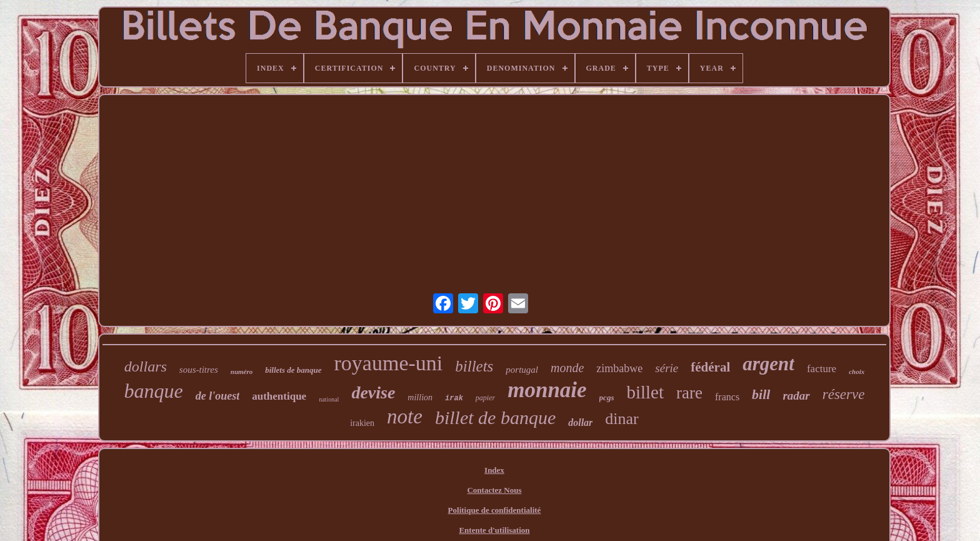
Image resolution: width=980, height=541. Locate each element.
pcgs (607, 397)
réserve (844, 394)
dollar (580, 422)
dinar (622, 419)
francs (727, 397)
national (329, 399)
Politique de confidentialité (495, 510)
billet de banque (495, 417)
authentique (279, 396)
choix (857, 372)
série (667, 368)
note (405, 417)
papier (485, 398)
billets (474, 366)
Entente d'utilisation (494, 530)
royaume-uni (389, 363)
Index (494, 470)
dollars (146, 367)
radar (796, 396)
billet (645, 392)
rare (689, 393)
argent (768, 364)
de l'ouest (218, 396)
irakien (362, 423)
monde (567, 368)
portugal (522, 370)
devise (373, 392)
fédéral (710, 367)
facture (822, 369)
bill (761, 394)
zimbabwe (619, 368)
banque (154, 391)
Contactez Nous (494, 490)
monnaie (547, 390)
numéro (242, 372)
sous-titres (199, 370)
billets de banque (293, 370)
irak (454, 398)
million (420, 397)
